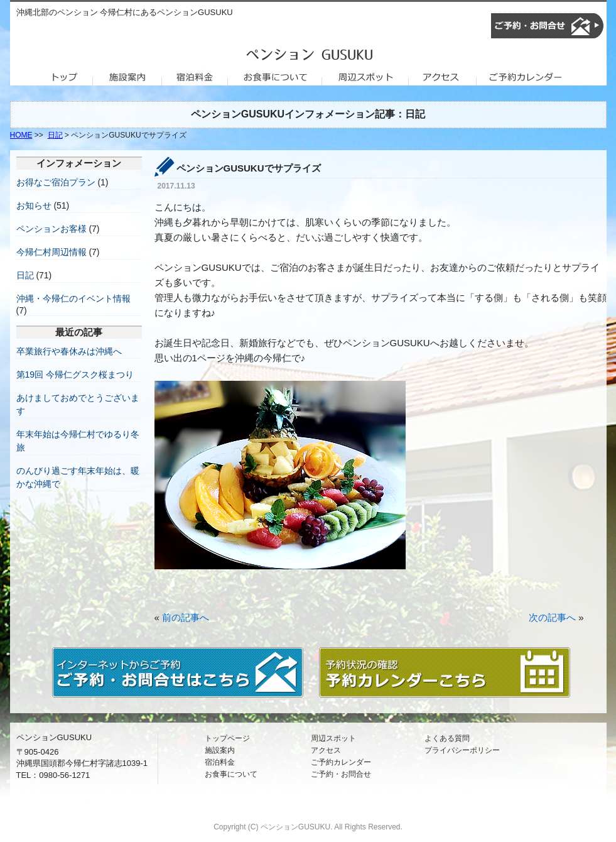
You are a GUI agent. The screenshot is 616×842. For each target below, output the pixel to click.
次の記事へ (552, 617)
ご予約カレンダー (341, 762)
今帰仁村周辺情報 (51, 252)
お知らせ (34, 205)
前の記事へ (186, 617)
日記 (55, 135)
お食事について (231, 774)
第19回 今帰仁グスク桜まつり (75, 375)
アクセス (326, 750)
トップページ (227, 738)
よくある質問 (447, 738)
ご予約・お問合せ (341, 774)
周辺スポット (333, 738)
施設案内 (220, 750)
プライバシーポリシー (462, 750)
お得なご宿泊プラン (56, 182)
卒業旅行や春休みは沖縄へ (69, 351)
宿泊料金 (220, 762)
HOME (21, 135)
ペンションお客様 (51, 229)
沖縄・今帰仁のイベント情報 (73, 298)
